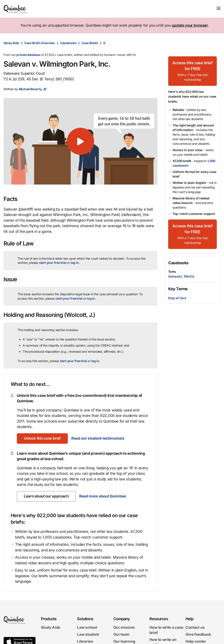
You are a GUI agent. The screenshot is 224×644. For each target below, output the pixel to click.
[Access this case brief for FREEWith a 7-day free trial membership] (192, 71)
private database (28, 55)
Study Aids (11, 43)
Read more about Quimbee (103, 496)
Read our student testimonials (98, 438)
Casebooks (68, 43)
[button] (80, 141)
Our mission (124, 627)
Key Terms (178, 289)
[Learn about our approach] (46, 496)
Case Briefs (90, 43)
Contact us (195, 627)
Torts (172, 272)
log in (75, 263)
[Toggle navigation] (219, 8)
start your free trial (53, 263)
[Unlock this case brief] (42, 439)
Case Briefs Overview (40, 43)
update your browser (190, 25)
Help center (196, 641)
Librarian (85, 641)
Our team (122, 634)
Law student (88, 634)
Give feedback (198, 634)
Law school (87, 627)
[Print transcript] (216, 43)
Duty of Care (177, 298)
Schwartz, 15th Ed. (182, 276)
